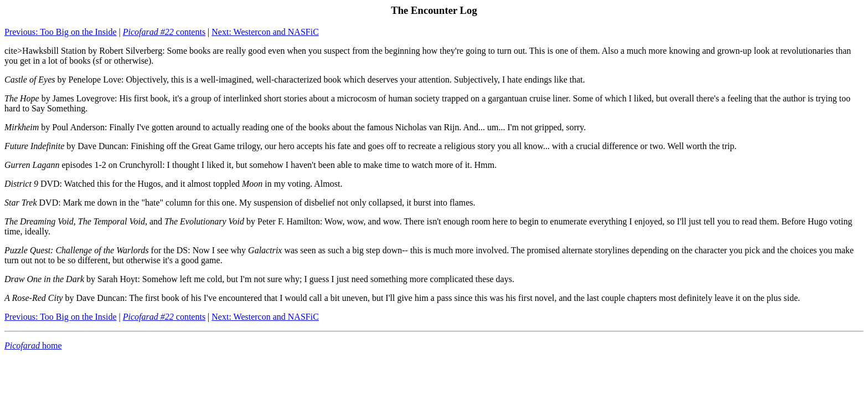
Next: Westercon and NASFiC (265, 32)
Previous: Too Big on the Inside (61, 32)
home (33, 346)
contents (164, 32)
